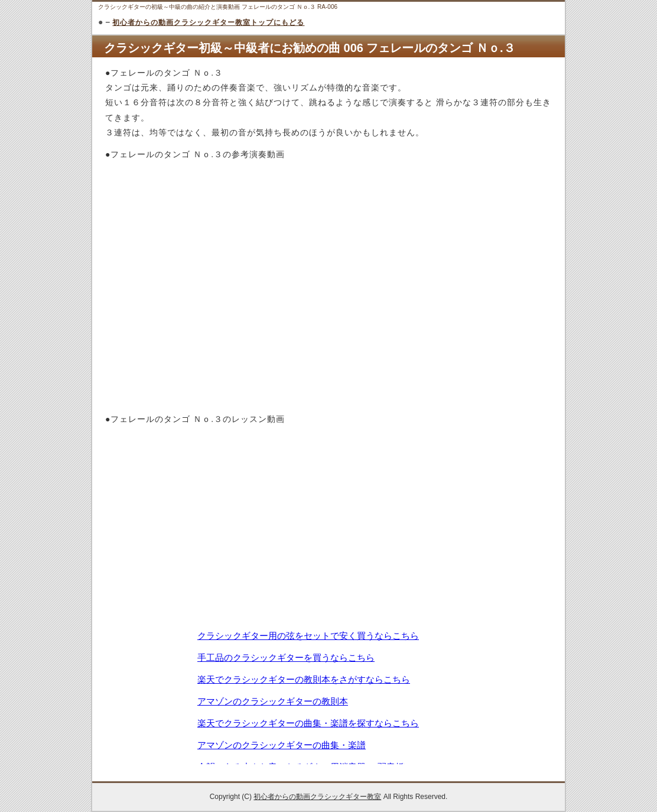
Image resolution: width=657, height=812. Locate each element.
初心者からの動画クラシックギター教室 (317, 797)
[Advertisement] (328, 381)
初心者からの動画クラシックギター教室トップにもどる (208, 22)
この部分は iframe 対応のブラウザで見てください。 (328, 696)
